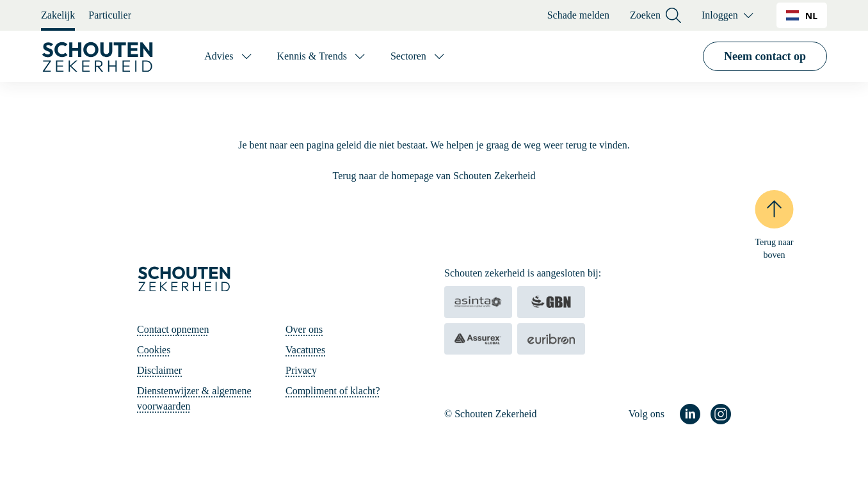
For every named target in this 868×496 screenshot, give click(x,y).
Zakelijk (58, 15)
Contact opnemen (173, 329)
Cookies (154, 350)
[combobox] (802, 15)
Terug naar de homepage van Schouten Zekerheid (434, 176)
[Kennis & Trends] (322, 56)
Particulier (110, 15)
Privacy (301, 370)
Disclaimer (159, 370)
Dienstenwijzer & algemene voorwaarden (194, 398)
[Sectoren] (419, 56)
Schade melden (578, 15)
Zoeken (655, 16)
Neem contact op (765, 56)
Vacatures (305, 350)
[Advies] (229, 56)
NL (802, 16)
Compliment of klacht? (333, 391)
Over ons (304, 329)
